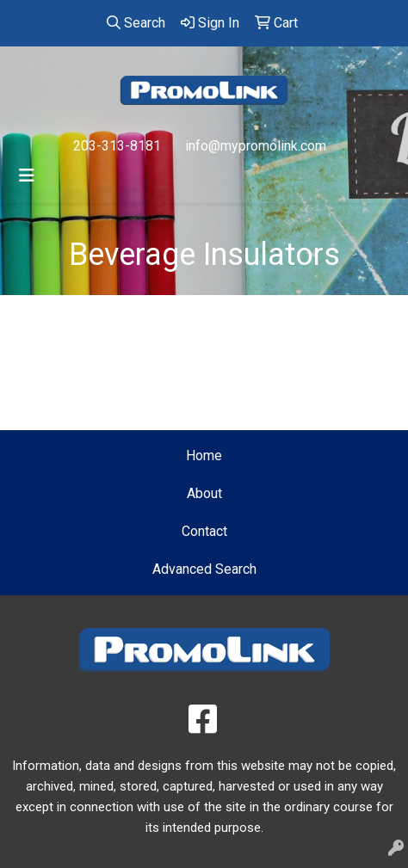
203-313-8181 (117, 146)
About (204, 493)
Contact (204, 531)
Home (204, 456)
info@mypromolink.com (256, 146)
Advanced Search (204, 569)
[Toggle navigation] (27, 175)
